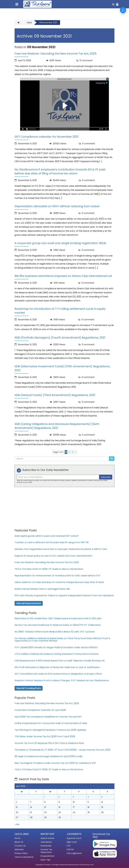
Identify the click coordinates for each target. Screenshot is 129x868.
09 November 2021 (48, 23)
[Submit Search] (112, 459)
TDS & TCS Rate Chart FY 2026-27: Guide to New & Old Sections (49, 569)
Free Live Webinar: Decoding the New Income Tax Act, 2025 (56, 54)
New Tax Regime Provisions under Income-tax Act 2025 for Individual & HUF (55, 763)
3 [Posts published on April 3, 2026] (73, 797)
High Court (72, 842)
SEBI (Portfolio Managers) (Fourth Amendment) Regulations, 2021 (60, 338)
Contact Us (20, 846)
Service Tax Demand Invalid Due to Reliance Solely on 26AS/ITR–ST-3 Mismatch (58, 625)
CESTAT (70, 849)
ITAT (69, 846)
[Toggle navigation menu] (17, 4)
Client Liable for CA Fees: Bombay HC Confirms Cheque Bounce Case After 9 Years (59, 582)
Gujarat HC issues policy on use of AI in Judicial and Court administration (53, 556)
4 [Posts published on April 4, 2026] (88, 797)
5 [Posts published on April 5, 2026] (102, 797)
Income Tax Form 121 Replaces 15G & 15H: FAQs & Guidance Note (49, 743)
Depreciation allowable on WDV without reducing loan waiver (57, 206)
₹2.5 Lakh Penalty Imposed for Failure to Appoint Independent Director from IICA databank (64, 595)
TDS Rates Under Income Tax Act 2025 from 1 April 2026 (45, 736)
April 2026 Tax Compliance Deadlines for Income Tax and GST (48, 717)
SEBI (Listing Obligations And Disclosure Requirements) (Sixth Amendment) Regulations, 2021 (57, 426)
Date (29, 23)
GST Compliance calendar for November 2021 (47, 137)
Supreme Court (74, 838)
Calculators (46, 842)
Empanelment (48, 856)
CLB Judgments (74, 853)
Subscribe (106, 477)
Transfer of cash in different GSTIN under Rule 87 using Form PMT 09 (52, 542)
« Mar (17, 824)
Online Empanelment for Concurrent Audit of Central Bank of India (51, 723)
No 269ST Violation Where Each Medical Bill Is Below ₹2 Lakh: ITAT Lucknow (55, 632)
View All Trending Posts (29, 688)
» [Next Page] (76, 452)
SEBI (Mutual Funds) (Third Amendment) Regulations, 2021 (55, 395)
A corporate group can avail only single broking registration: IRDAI (60, 243)
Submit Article (47, 838)
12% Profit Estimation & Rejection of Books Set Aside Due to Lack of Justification (57, 667)
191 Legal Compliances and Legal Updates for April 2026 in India (48, 756)
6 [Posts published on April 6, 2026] (16, 802)
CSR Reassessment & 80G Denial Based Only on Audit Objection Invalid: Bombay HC (60, 661)
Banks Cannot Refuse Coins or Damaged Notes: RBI (42, 589)
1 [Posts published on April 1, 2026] (45, 797)
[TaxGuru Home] (37, 4)
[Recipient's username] (58, 477)
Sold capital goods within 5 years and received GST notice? (47, 536)
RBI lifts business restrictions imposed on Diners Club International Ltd (63, 276)
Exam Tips (45, 860)
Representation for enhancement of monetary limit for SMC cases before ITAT (58, 576)
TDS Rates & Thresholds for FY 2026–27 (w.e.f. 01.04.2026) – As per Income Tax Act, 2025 (62, 750)
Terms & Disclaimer (24, 857)
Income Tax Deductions (46, 851)
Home (17, 838)
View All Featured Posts (29, 603)
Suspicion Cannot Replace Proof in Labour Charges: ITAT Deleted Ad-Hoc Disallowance (62, 680)
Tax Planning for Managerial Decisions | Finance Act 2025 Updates (50, 730)
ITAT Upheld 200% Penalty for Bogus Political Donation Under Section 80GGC (56, 647)
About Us (19, 842)
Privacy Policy (21, 853)
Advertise (19, 849)
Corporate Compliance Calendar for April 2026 (40, 710)
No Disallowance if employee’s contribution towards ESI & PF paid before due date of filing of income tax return (60, 171)
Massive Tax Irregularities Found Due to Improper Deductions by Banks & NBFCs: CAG (61, 549)
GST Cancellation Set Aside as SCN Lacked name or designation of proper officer (58, 674)
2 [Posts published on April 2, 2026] (59, 797)
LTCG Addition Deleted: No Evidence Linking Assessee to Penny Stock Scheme (57, 654)
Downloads (46, 846)
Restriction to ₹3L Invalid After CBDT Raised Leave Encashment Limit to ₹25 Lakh (58, 618)
